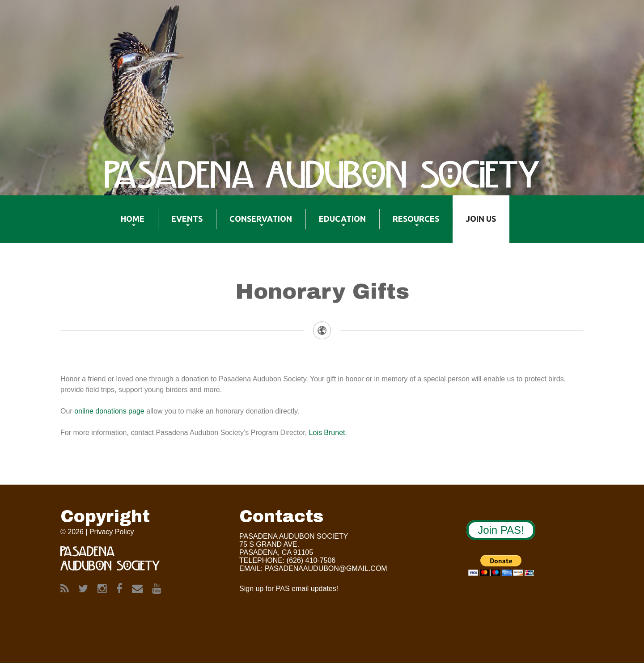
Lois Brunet (327, 433)
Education (336, 224)
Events (180, 224)
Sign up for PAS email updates (288, 589)
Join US (474, 224)
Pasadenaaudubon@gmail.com (326, 568)
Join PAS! (501, 530)
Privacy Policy (112, 532)
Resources (409, 224)
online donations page (109, 411)
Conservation (254, 224)
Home (126, 224)
